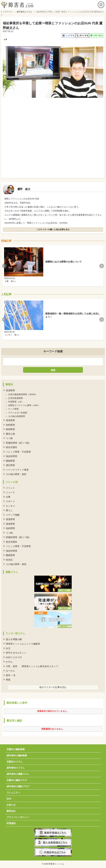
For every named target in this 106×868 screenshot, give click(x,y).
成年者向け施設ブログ (18, 786)
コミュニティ (13, 792)
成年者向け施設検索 (17, 755)
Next (102, 265)
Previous (4, 265)
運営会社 (11, 810)
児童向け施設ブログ (17, 779)
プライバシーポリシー (18, 816)
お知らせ (11, 804)
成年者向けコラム (16, 767)
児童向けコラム (14, 761)
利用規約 (11, 822)
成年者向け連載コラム (18, 773)
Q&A (9, 798)
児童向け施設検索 (16, 748)
